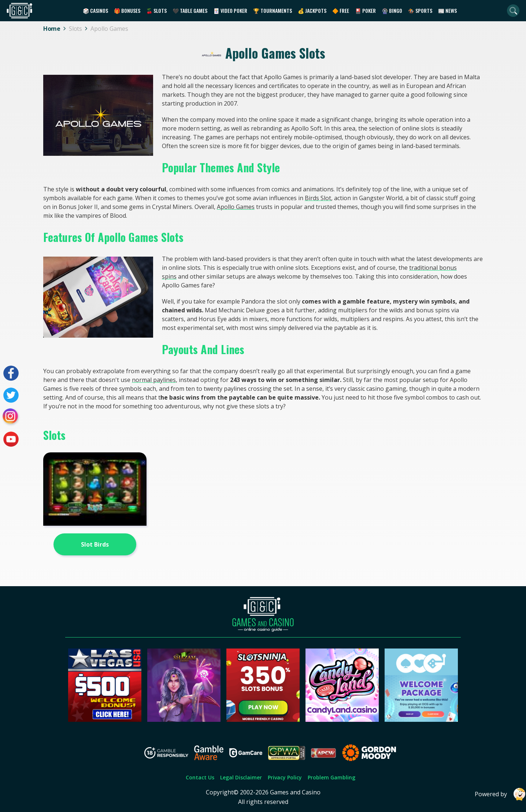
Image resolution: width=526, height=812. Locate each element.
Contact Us (200, 777)
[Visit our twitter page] (11, 395)
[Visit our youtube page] (11, 439)
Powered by (500, 794)
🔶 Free (341, 10)
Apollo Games (236, 207)
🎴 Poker (365, 10)
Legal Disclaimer (241, 777)
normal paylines (154, 380)
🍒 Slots (156, 10)
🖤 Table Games (190, 10)
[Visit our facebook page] (11, 373)
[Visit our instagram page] (11, 417)
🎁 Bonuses (127, 10)
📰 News (447, 10)
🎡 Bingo (392, 10)
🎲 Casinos (95, 10)
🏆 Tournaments (273, 10)
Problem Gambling (331, 777)
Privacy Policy (285, 777)
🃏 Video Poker (230, 10)
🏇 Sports (420, 10)
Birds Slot (318, 198)
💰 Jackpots (312, 10)
